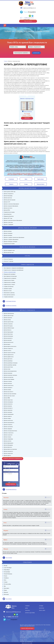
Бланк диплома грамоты (9, 295)
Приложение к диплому (9, 293)
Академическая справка (9, 212)
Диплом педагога (8, 416)
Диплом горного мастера (10, 353)
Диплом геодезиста (8, 348)
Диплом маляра (7, 390)
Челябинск (6, 578)
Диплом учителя (8, 441)
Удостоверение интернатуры (10, 276)
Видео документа (28, 112)
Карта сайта (42, 610)
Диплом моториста (8, 408)
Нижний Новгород (8, 574)
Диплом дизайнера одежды (10, 365)
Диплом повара (7, 418)
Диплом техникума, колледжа (11, 242)
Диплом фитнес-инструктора (10, 449)
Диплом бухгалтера (8, 334)
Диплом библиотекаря (9, 328)
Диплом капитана (8, 383)
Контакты (42, 608)
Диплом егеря (7, 369)
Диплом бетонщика (8, 326)
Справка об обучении (9, 287)
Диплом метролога (8, 404)
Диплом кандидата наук (9, 250)
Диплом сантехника (8, 427)
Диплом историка (8, 381)
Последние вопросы (11, 490)
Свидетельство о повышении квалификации (14, 270)
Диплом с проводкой (9, 224)
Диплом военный (8, 340)
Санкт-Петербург (8, 568)
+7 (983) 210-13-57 (28, 18)
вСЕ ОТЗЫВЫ (9, 558)
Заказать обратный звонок (27, 628)
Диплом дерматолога (9, 355)
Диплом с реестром (8, 222)
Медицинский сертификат (10, 274)
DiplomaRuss (14, 607)
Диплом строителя (8, 435)
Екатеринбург (7, 572)
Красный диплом (8, 214)
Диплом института (8, 208)
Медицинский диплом (9, 216)
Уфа (5, 586)
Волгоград (6, 594)
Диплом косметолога (9, 385)
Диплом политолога (8, 420)
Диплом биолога (8, 330)
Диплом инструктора (9, 377)
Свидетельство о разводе (10, 282)
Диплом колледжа (8, 235)
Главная (6, 61)
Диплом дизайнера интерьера (11, 363)
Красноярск (7, 588)
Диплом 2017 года (8, 218)
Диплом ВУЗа (7, 210)
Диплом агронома (8, 318)
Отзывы (41, 606)
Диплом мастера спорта (9, 396)
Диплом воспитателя (9, 342)
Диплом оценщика (8, 412)
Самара (6, 582)
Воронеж (6, 592)
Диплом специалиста (9, 194)
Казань (6, 576)
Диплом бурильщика (8, 332)
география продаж (11, 301)
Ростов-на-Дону (7, 584)
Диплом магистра (8, 198)
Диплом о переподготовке (10, 272)
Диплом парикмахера (9, 414)
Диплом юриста (7, 455)
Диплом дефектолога (9, 357)
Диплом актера (7, 320)
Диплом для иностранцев (10, 200)
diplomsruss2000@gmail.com (30, 8)
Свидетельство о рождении (10, 278)
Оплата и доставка (30, 613)
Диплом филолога (8, 447)
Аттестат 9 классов (8, 259)
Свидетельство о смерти (9, 284)
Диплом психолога (8, 425)
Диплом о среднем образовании (11, 239)
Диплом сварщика (8, 429)
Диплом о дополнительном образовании (13, 220)
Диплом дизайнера (8, 361)
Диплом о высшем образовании (11, 206)
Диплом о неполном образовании (11, 204)
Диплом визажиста (8, 338)
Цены (26, 608)
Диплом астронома (8, 324)
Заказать (27, 610)
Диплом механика (8, 406)
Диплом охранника (8, 410)
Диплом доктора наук (9, 252)
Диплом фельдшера (8, 445)
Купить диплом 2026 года (10, 192)
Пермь (5, 590)
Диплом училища (8, 231)
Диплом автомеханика (9, 314)
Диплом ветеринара (8, 336)
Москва (6, 566)
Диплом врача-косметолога (10, 346)
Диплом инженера (8, 373)
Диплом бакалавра (8, 196)
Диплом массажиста (9, 392)
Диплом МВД (7, 398)
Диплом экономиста (8, 451)
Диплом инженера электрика (10, 375)
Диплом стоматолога (9, 433)
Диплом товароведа (8, 439)
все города (9, 599)
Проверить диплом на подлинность (13, 458)
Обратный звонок (28, 21)
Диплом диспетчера (8, 367)
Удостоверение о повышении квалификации (14, 268)
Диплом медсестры (8, 400)
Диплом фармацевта (9, 443)
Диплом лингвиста (8, 388)
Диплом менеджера (8, 402)
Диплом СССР (7, 202)
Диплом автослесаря (9, 316)
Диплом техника (8, 437)
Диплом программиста (9, 423)
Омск (5, 580)
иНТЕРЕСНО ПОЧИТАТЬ (11, 306)
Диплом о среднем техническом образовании (14, 237)
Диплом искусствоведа (9, 379)
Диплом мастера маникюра (10, 394)
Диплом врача (7, 344)
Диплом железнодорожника (10, 371)
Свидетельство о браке (9, 280)
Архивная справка (8, 289)
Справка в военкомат (9, 297)
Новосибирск (7, 570)
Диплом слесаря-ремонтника (10, 431)
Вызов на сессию (8, 291)
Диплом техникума (8, 233)
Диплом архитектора (9, 322)
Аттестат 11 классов (8, 261)
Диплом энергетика (8, 453)
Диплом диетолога (8, 359)
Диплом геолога (8, 351)
